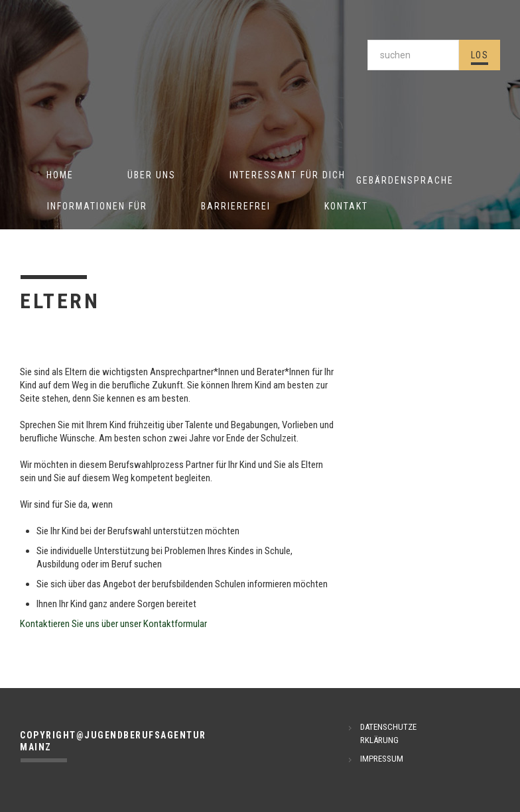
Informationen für (97, 206)
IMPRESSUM (382, 759)
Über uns (152, 175)
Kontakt (346, 206)
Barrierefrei (236, 206)
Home (60, 175)
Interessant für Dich (288, 175)
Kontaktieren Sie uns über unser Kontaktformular (113, 624)
